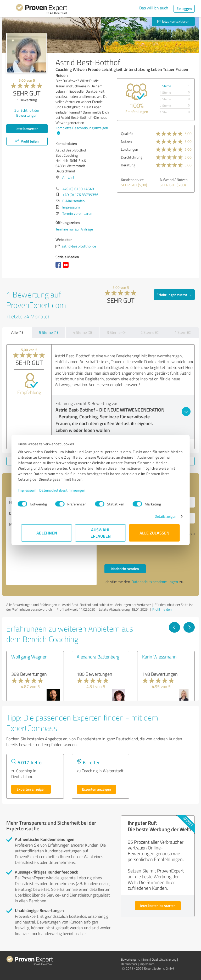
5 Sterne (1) (48, 332)
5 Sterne (165, 86)
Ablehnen (47, 533)
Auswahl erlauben (101, 533)
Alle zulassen (154, 533)
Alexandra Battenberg (98, 657)
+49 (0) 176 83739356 (80, 195)
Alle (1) (17, 332)
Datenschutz (129, 964)
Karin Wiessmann (159, 657)
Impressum (31, 490)
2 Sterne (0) (150, 332)
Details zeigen (162, 516)
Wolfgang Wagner (29, 657)
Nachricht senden (125, 569)
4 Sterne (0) (82, 332)
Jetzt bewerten (27, 129)
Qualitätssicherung (164, 959)
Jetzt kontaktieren (173, 21)
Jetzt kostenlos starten (158, 906)
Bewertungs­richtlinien (135, 959)
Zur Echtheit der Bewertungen (27, 113)
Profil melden (162, 609)
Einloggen (184, 9)
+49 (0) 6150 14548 (78, 189)
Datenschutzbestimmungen (66, 490)
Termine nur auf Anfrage (74, 229)
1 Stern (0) (183, 332)
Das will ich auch (154, 8)
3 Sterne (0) (116, 332)
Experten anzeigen (31, 789)
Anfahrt (68, 177)
